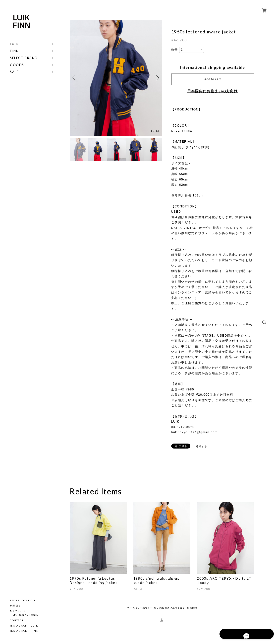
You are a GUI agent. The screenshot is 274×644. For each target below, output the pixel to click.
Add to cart (213, 79)
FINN (14, 51)
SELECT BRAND (24, 58)
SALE (14, 72)
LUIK (14, 44)
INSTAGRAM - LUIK (24, 626)
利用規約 (16, 606)
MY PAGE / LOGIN (26, 615)
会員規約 (192, 608)
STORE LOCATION (23, 600)
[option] (116, 78)
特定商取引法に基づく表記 (170, 608)
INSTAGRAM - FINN (24, 631)
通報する (202, 446)
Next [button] (157, 78)
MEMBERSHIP (20, 611)
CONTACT (17, 620)
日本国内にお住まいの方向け (213, 91)
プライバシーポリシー (140, 608)
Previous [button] (75, 78)
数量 (175, 50)
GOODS (17, 65)
